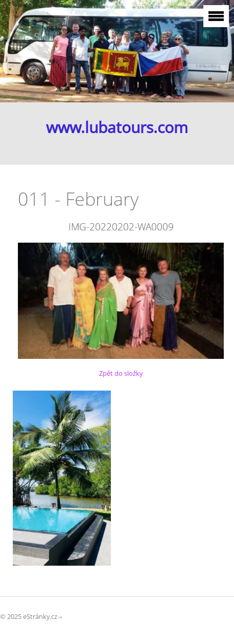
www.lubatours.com (117, 127)
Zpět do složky (121, 373)
